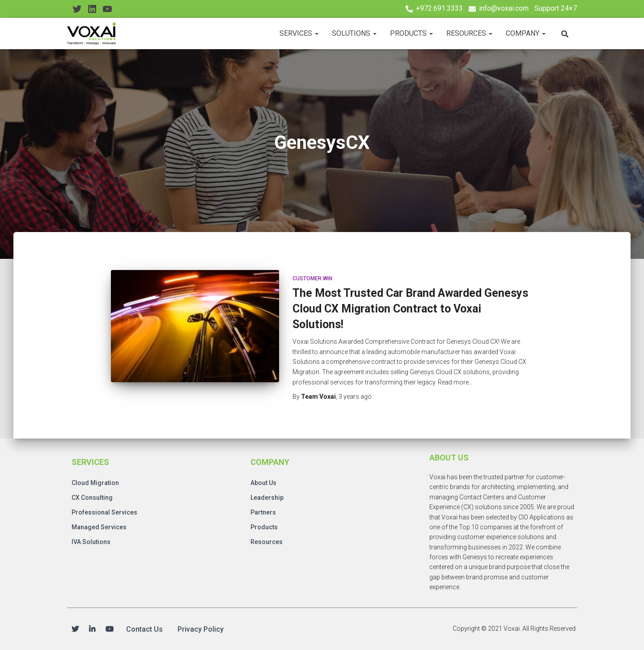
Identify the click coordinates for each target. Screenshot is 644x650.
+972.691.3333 (439, 8)
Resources (469, 33)
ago (355, 397)
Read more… (455, 382)
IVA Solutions (91, 542)
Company (526, 33)
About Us (263, 483)
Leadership (267, 498)
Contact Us (144, 629)
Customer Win (312, 279)
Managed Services (99, 527)
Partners (263, 512)
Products (411, 33)
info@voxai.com (504, 8)
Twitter (75, 629)
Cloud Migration (95, 483)
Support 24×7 (556, 8)
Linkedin (92, 629)
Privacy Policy (201, 629)
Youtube (110, 629)
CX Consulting (92, 498)
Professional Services (104, 512)
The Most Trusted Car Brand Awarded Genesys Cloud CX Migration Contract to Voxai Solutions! (410, 309)
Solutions (354, 33)
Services (299, 33)
